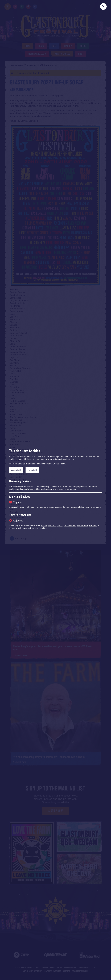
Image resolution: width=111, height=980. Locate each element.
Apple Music (70, 526)
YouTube (52, 526)
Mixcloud (93, 526)
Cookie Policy (59, 464)
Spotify (60, 526)
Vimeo (12, 528)
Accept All (16, 470)
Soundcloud (82, 526)
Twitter (44, 526)
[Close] (103, 6)
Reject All (32, 470)
